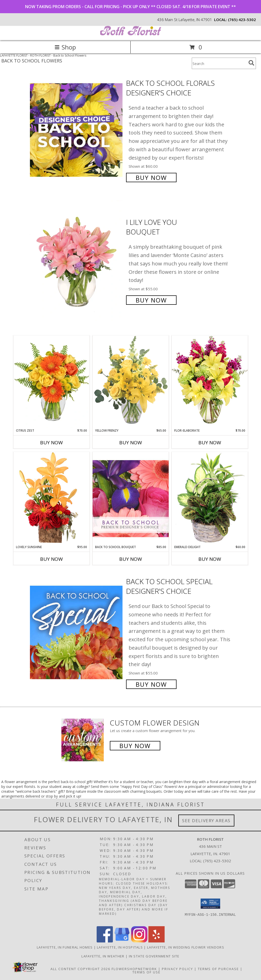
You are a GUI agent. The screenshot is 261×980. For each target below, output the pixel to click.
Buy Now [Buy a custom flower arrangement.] (135, 746)
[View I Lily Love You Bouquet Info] (77, 260)
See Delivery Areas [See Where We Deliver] (206, 821)
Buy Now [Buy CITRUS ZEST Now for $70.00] (51, 443)
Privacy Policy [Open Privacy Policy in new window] (177, 969)
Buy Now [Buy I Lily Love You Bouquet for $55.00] (151, 300)
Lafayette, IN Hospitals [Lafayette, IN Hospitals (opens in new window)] (120, 947)
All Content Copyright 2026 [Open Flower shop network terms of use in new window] (80, 969)
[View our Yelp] (156, 941)
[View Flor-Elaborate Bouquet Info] (210, 382)
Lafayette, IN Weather (103, 956)
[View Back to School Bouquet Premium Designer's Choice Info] (131, 498)
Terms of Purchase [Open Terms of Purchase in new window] (218, 969)
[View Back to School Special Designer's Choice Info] (77, 632)
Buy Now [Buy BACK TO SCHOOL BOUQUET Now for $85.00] (131, 559)
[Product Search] (219, 63)
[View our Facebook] (105, 941)
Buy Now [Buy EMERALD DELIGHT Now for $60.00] (210, 559)
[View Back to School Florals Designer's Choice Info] (77, 130)
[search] (251, 63)
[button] (210, 904)
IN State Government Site (154, 956)
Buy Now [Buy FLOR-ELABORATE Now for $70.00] (210, 443)
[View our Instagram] (139, 941)
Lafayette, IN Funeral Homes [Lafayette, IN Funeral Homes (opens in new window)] (65, 947)
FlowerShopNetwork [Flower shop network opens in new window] (134, 969)
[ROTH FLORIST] (131, 34)
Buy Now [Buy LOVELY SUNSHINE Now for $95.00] (51, 559)
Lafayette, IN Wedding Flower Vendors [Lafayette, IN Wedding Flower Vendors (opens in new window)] (186, 947)
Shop (65, 47)
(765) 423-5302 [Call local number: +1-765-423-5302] (242, 20)
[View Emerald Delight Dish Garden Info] (210, 498)
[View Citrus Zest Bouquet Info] (51, 382)
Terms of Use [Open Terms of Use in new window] (146, 972)
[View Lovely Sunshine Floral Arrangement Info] (51, 498)
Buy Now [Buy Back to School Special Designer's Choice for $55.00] (151, 684)
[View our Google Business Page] (122, 941)
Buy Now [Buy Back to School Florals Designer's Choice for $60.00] (151, 178)
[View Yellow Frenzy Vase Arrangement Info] (131, 382)
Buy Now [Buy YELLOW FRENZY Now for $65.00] (131, 443)
